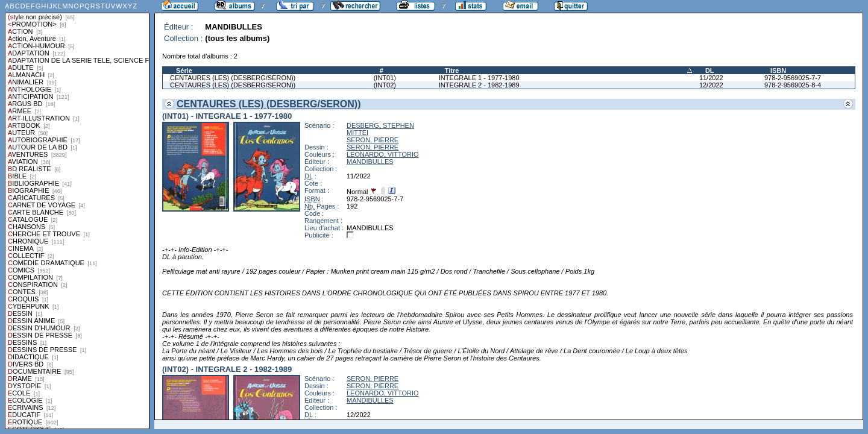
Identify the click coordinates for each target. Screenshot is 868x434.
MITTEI (357, 133)
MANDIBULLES (370, 162)
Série (184, 71)
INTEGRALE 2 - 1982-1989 (479, 85)
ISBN (778, 71)
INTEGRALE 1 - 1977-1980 (479, 78)
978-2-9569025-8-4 (793, 85)
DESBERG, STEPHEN (380, 125)
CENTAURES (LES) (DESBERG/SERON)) (233, 78)
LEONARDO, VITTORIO (383, 154)
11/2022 (711, 78)
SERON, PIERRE (373, 140)
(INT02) (385, 85)
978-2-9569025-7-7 (793, 78)
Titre (452, 71)
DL (710, 71)
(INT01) (385, 78)
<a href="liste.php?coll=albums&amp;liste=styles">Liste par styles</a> (77, 215)
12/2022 (711, 85)
